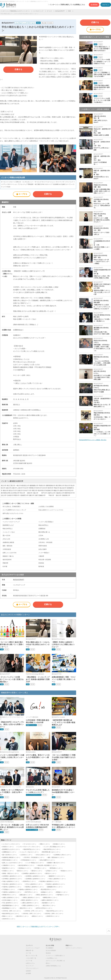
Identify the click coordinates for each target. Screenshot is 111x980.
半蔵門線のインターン (63, 895)
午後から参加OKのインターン (11, 881)
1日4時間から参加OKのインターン (32, 873)
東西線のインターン (62, 892)
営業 (69, 11)
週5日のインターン (38, 916)
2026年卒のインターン (9, 919)
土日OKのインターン (26, 855)
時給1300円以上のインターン (11, 914)
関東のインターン (7, 916)
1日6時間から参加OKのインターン (35, 876)
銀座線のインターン (47, 892)
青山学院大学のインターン (49, 889)
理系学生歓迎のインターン (10, 860)
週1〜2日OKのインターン (10, 855)
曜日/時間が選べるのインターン (51, 852)
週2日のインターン (23, 871)
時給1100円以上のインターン (55, 911)
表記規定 (48, 953)
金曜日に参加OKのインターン (50, 900)
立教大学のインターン (22, 916)
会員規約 (28, 971)
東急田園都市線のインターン (11, 905)
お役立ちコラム (30, 963)
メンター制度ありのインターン (35, 863)
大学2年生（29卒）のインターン (54, 914)
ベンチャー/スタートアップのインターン (29, 847)
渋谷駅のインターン (8, 871)
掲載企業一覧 (30, 950)
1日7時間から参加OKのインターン (12, 879)
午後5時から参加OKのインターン (12, 892)
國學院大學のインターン (50, 898)
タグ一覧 (28, 953)
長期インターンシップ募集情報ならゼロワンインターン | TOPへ (38, 927)
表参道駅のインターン (48, 903)
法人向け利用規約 (51, 950)
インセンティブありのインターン (29, 852)
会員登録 (94, 5)
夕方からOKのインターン (43, 855)
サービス (49, 11)
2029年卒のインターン (29, 881)
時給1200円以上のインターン (52, 849)
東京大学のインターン (49, 905)
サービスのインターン (30, 844)
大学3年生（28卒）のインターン (12, 911)
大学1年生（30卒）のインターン (32, 914)
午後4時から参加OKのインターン (28, 889)
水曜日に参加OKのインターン (31, 898)
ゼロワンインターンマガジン (74, 948)
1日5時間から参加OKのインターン (12, 876)
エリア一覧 (29, 961)
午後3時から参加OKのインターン (34, 887)
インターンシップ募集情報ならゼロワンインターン (15, 11)
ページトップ (109, 931)
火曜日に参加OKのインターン (11, 898)
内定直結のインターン (25, 868)
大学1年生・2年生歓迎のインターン (34, 857)
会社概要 (28, 973)
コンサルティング (38, 11)
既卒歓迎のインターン (56, 868)
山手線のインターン (52, 871)
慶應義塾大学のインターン (55, 887)
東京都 (44, 23)
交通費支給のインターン (9, 852)
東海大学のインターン (26, 908)
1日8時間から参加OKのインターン (35, 879)
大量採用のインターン (9, 865)
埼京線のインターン (66, 871)
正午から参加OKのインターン (34, 884)
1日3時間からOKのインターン (63, 855)
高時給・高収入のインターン (11, 873)
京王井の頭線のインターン (10, 900)
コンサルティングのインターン (11, 844)
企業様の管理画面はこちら (53, 966)
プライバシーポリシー (32, 968)
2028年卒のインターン (53, 916)
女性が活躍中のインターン (47, 860)
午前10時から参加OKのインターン (49, 881)
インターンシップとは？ (33, 948)
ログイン (106, 5)
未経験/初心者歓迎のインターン (11, 857)
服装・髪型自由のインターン (56, 857)
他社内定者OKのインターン (26, 865)
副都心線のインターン (26, 895)
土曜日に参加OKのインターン (30, 903)
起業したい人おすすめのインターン (12, 863)
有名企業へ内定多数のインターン (47, 865)
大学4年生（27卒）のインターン (34, 911)
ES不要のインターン (41, 868)
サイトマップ (30, 966)
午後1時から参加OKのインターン (56, 884)
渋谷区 (50, 23)
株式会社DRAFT (60, 11)
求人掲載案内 (50, 948)
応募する (18, 69)
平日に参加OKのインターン (10, 903)
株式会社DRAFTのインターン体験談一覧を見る (93, 440)
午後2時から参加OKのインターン (12, 887)
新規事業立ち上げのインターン (11, 849)
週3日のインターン (51, 873)
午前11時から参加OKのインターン (12, 884)
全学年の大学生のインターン (44, 908)
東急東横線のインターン (9, 908)
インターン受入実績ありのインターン (55, 847)
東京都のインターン (59, 844)
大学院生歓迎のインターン (29, 860)
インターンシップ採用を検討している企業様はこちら (67, 5)
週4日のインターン (37, 871)
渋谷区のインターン (8, 847)
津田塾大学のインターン (9, 895)
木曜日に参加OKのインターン (30, 900)
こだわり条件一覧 (31, 958)
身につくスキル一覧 (32, 956)
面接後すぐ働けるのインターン (56, 863)
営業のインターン (45, 844)
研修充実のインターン (9, 868)
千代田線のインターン (9, 889)
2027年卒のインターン (31, 892)
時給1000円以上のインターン (32, 849)
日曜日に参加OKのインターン (31, 905)
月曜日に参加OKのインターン (44, 895)
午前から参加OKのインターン (57, 879)
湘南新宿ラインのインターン (57, 876)
